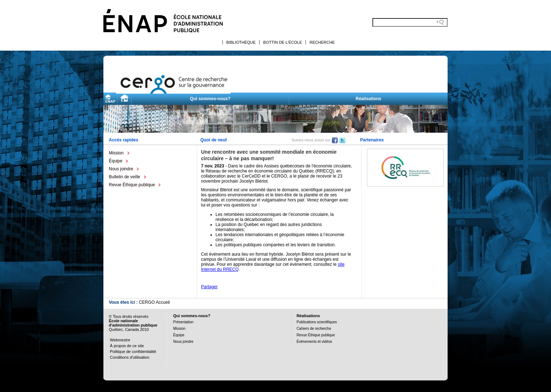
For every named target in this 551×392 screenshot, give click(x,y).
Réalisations (369, 99)
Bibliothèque (241, 42)
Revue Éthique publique (132, 185)
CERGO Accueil (154, 302)
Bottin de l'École (283, 42)
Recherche (322, 42)
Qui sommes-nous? (210, 99)
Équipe (116, 161)
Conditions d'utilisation (130, 357)
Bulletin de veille (125, 177)
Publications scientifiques (317, 322)
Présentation (183, 322)
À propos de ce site (127, 346)
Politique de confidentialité (133, 351)
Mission (116, 153)
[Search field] (410, 22)
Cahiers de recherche (314, 329)
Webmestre (120, 340)
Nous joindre (121, 169)
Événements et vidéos (314, 342)
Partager (209, 287)
